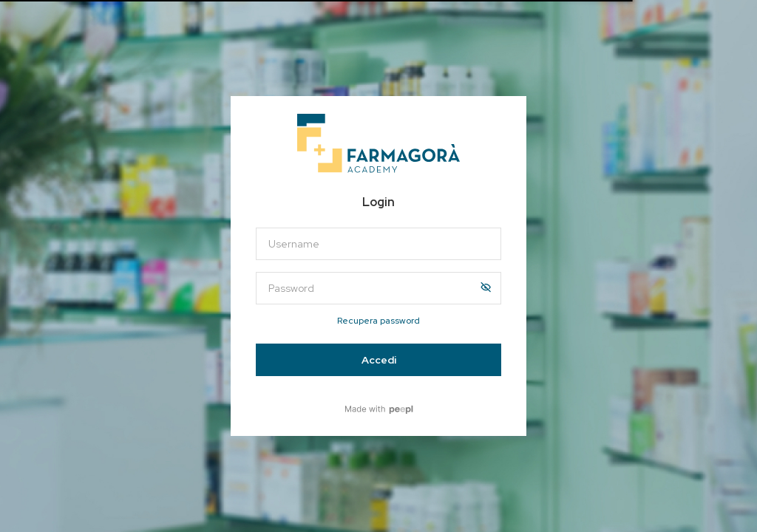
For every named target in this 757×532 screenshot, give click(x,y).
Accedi (379, 360)
